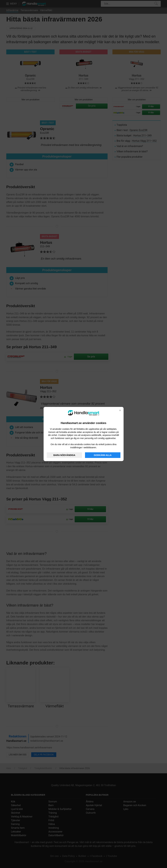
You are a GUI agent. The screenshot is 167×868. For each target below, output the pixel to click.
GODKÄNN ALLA (103, 455)
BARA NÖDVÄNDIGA (64, 455)
